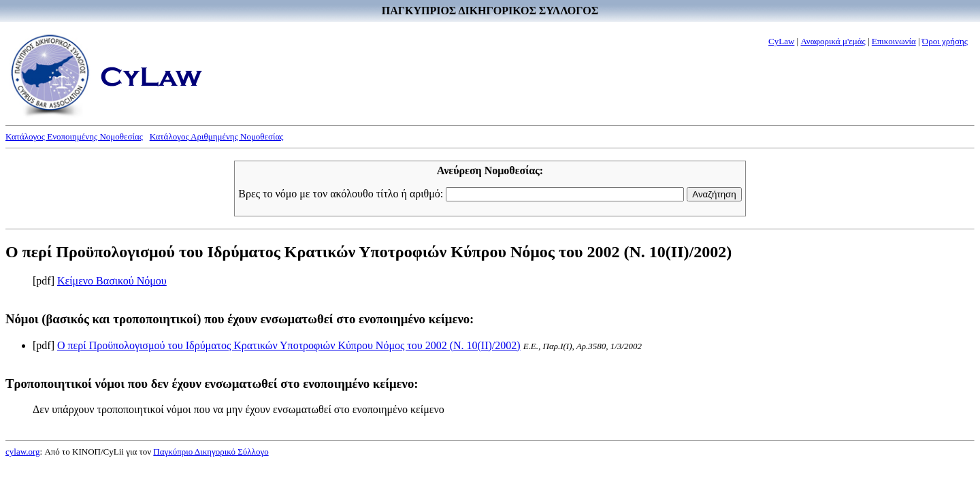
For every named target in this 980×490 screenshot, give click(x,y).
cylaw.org (23, 452)
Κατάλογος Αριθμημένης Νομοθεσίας (217, 136)
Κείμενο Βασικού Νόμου (112, 281)
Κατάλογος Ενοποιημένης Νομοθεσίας (74, 136)
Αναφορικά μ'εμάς (833, 41)
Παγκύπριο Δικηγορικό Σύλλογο (211, 452)
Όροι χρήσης (945, 41)
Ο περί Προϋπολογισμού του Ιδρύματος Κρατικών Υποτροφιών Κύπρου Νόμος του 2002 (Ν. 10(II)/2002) (289, 345)
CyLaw (781, 41)
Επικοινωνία (894, 41)
